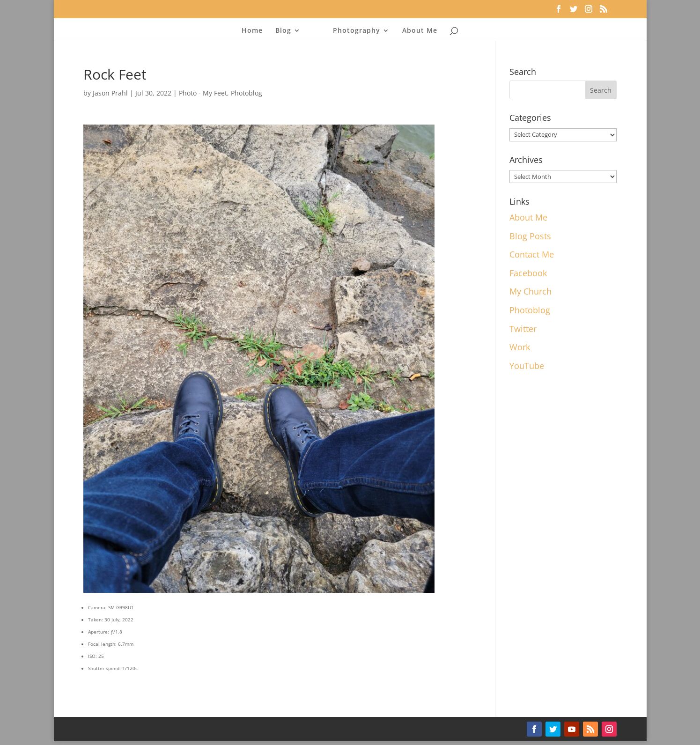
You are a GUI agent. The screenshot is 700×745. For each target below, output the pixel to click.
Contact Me (532, 254)
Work (520, 347)
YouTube (527, 366)
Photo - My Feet (203, 93)
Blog (283, 31)
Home (252, 31)
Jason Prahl (110, 93)
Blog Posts (530, 236)
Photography (357, 31)
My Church (531, 291)
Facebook (528, 273)
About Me (420, 31)
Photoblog (247, 93)
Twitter (523, 329)
